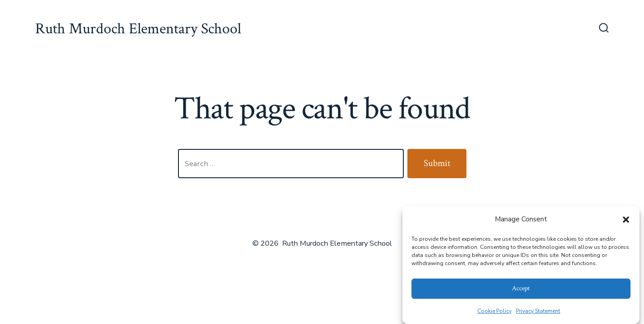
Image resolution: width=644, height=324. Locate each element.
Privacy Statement (538, 311)
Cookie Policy (494, 311)
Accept (521, 288)
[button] (626, 220)
